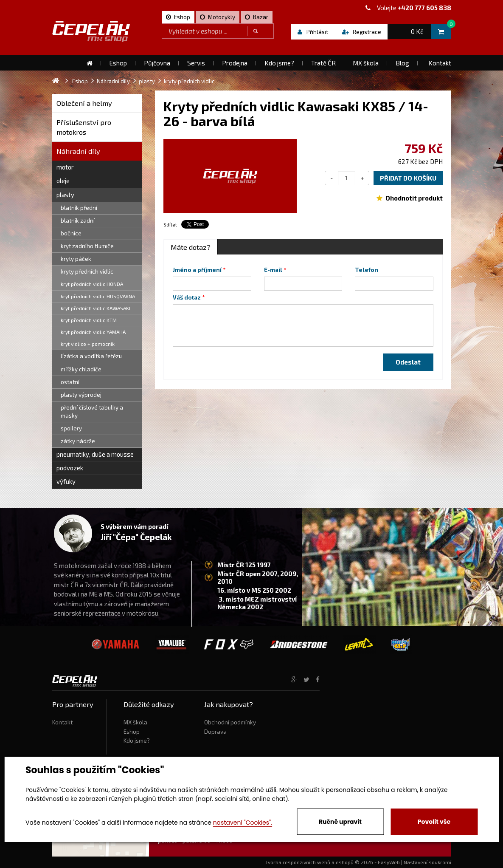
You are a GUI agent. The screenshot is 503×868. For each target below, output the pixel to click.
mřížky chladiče (81, 369)
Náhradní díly (78, 151)
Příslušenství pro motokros (84, 127)
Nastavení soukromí (427, 862)
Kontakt (62, 722)
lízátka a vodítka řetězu (91, 356)
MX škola (135, 722)
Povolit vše (434, 822)
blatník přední (79, 208)
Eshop (132, 732)
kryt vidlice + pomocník (88, 344)
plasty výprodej (81, 395)
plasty (65, 195)
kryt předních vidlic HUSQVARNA (98, 296)
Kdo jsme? (137, 741)
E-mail (273, 270)
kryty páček (76, 259)
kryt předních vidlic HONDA (92, 284)
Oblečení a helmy (84, 103)
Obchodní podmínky (230, 722)
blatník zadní (78, 221)
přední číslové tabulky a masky (92, 411)
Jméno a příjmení (197, 270)
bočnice (71, 233)
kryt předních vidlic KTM (89, 320)
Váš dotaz (187, 297)
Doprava (215, 732)
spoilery (71, 428)
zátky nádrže (78, 441)
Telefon (367, 270)
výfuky (66, 481)
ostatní (70, 382)
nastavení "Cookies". (243, 823)
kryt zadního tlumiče (87, 246)
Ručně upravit (340, 822)
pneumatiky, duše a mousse (95, 454)
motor (65, 167)
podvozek (70, 468)
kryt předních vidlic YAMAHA (93, 332)
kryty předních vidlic (87, 271)
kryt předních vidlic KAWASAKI (96, 308)
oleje (63, 181)
